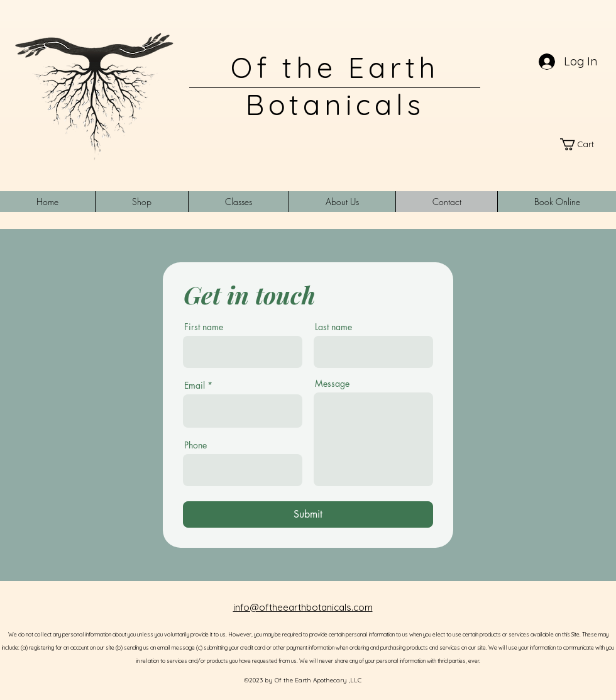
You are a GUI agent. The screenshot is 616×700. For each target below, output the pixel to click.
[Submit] (308, 514)
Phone (195, 445)
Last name (333, 327)
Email (195, 386)
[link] (583, 144)
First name (204, 327)
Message (332, 384)
